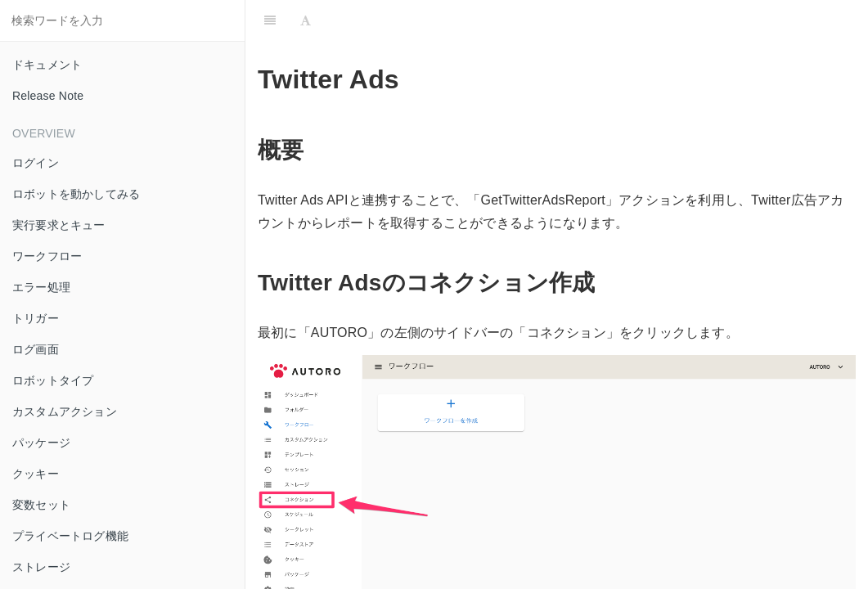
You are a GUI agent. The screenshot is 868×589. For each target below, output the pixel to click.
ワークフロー (47, 256)
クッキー (36, 474)
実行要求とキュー (59, 225)
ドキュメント (47, 65)
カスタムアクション (65, 411)
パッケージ (41, 443)
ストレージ (41, 567)
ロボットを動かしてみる (76, 194)
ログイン (36, 163)
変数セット (41, 505)
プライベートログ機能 (70, 536)
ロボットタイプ (53, 380)
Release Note (48, 96)
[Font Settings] (306, 20)
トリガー (36, 318)
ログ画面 (36, 349)
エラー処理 (41, 287)
